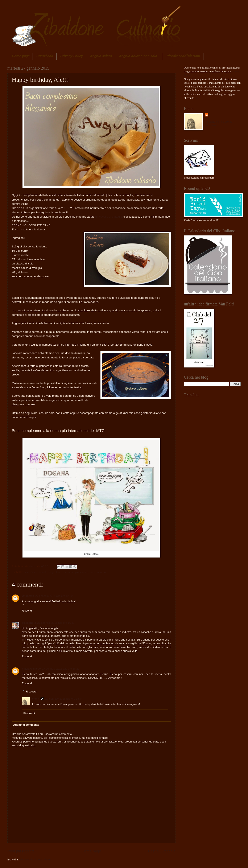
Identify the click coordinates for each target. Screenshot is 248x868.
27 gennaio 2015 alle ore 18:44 (64, 699)
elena (33, 566)
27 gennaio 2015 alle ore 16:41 (56, 623)
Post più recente (21, 851)
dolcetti (43, 572)
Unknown (28, 596)
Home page (20, 56)
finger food (55, 572)
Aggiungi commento (26, 725)
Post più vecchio (162, 851)
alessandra (29, 623)
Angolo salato (101, 56)
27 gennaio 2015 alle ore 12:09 (54, 596)
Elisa (67, 208)
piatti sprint (82, 572)
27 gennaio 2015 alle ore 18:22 (61, 669)
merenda (68, 572)
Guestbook (45, 56)
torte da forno (98, 572)
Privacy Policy (71, 56)
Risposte (31, 691)
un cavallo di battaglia (109, 217)
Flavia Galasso (31, 669)
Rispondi (27, 611)
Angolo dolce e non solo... (139, 56)
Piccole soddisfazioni (183, 56)
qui (197, 98)
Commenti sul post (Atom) (35, 859)
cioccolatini (30, 572)
